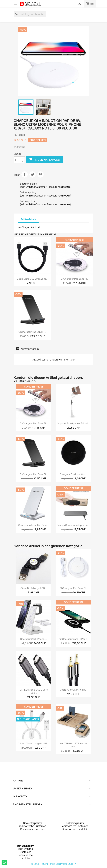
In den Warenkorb (44, 160)
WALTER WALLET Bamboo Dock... (73, 745)
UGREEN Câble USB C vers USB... (34, 691)
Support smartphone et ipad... (74, 423)
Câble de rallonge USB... (34, 588)
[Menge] (17, 160)
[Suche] (30, 14)
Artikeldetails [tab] (28, 219)
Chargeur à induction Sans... (34, 525)
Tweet (33, 174)
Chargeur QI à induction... (74, 474)
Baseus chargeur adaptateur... (74, 525)
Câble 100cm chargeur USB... (34, 743)
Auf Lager (24, 227)
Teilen (25, 174)
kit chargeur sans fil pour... (74, 639)
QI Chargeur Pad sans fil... (75, 279)
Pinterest (41, 174)
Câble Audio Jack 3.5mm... (74, 690)
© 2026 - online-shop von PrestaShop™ (53, 864)
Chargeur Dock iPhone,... (34, 639)
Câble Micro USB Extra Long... (32, 279)
